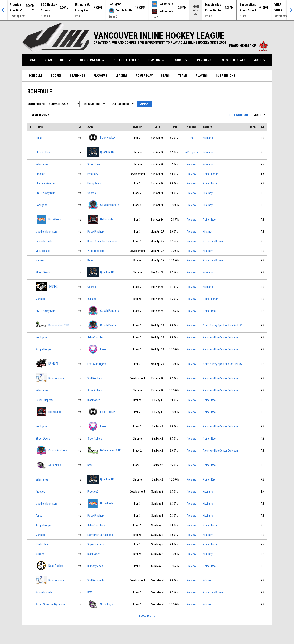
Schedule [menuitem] (35, 76)
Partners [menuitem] (204, 60)
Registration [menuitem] (93, 60)
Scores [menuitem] (56, 76)
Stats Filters (36, 104)
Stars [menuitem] (165, 76)
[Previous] (3, 10)
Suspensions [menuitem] (226, 76)
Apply (144, 104)
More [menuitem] (260, 60)
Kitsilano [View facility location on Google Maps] (208, 138)
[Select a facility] (123, 104)
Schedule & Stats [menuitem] (127, 60)
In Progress (191, 152)
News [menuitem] (48, 60)
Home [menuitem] (32, 60)
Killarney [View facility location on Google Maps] (208, 193)
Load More (147, 616)
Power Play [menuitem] (144, 76)
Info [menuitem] (66, 60)
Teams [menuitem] (183, 76)
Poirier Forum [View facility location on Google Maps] (211, 174)
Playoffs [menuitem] (100, 76)
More (260, 115)
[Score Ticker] (147, 10)
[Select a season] (63, 104)
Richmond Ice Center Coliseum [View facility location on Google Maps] (221, 337)
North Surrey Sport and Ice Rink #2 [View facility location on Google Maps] (223, 325)
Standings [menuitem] (77, 76)
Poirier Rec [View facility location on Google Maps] (209, 220)
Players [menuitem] (157, 60)
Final (192, 138)
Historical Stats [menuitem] (234, 60)
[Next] (291, 10)
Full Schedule (240, 115)
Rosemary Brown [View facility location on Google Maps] (213, 241)
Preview (191, 164)
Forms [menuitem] (181, 60)
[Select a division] (94, 104)
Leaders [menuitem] (121, 76)
